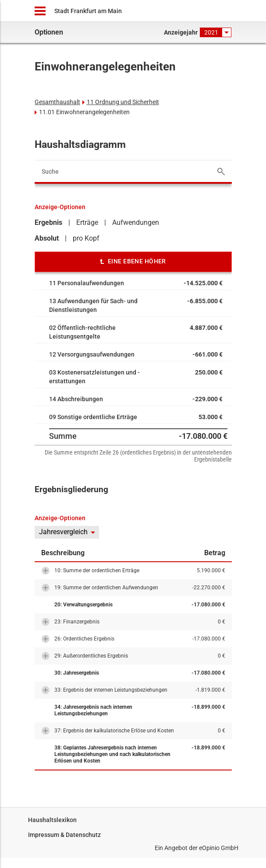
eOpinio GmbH (219, 848)
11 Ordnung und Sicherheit (123, 102)
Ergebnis (48, 222)
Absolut (47, 238)
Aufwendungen (136, 222)
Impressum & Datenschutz (64, 835)
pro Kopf (86, 238)
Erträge (87, 222)
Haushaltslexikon (52, 820)
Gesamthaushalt (57, 102)
